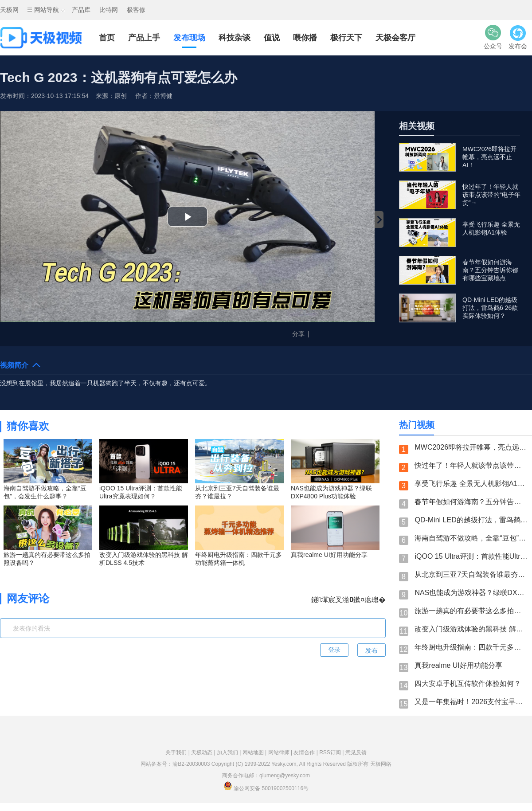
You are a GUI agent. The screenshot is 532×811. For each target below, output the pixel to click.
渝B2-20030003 (191, 764)
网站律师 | (281, 752)
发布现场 (189, 38)
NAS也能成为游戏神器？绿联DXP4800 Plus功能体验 (471, 593)
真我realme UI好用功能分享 (458, 665)
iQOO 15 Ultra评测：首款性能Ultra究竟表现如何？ (471, 556)
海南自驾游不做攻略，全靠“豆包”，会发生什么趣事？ (471, 538)
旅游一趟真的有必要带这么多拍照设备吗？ (471, 611)
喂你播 (305, 38)
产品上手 (144, 38)
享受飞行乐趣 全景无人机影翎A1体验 (471, 484)
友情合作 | (306, 752)
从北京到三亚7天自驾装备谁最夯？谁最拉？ (471, 574)
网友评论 (28, 598)
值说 (272, 38)
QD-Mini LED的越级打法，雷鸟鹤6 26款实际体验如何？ (471, 520)
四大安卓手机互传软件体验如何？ (468, 684)
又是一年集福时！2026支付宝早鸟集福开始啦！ (471, 702)
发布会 (518, 37)
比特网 (109, 10)
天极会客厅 (395, 38)
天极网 (9, 10)
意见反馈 (356, 752)
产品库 (81, 10)
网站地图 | (255, 752)
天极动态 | (204, 752)
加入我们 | (230, 752)
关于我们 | (178, 752)
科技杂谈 (235, 38)
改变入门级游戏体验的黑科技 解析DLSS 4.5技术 (471, 629)
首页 (107, 38)
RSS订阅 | (332, 752)
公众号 (493, 37)
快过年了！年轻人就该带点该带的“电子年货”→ (471, 465)
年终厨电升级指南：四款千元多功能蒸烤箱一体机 (471, 647)
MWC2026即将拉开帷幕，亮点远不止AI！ (471, 447)
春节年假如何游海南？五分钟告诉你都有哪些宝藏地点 (471, 502)
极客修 (136, 10)
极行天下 (346, 38)
